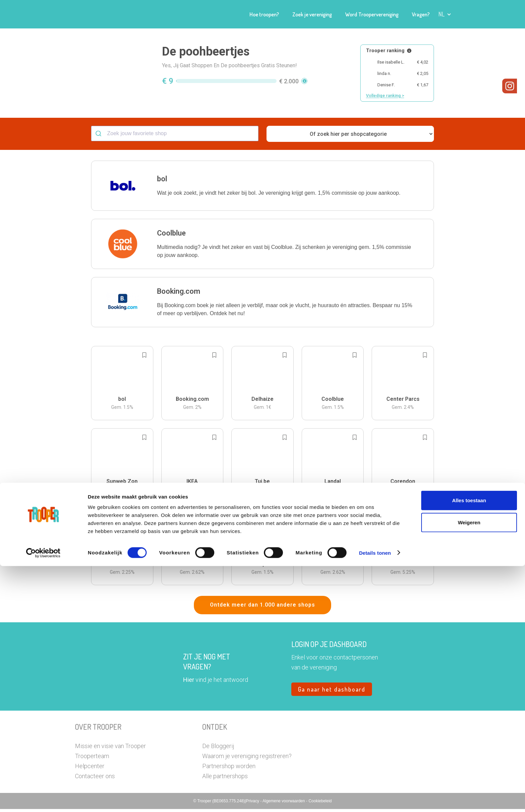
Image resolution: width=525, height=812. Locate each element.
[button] (445, 14)
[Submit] (99, 137)
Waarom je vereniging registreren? (247, 759)
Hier (189, 683)
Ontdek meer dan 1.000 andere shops (262, 608)
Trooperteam (92, 759)
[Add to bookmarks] (144, 358)
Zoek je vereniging (312, 14)
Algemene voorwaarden (284, 804)
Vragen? (421, 14)
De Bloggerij (218, 749)
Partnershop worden (229, 769)
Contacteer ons (95, 779)
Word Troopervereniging (372, 14)
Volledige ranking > (385, 96)
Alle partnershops (225, 779)
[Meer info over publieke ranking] (409, 51)
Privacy (253, 804)
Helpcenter (90, 769)
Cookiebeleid (320, 804)
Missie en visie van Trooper (110, 749)
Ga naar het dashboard (332, 692)
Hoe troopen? (264, 14)
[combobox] (175, 137)
